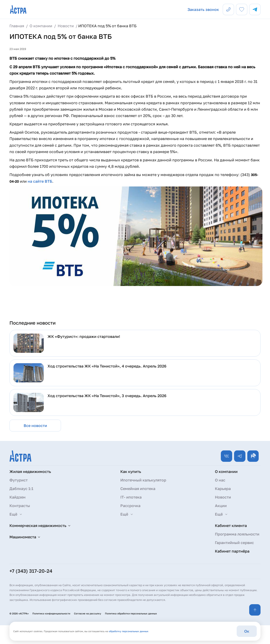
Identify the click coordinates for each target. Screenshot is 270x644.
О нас (220, 480)
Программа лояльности (237, 534)
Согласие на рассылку (88, 613)
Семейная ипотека (138, 489)
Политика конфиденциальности (51, 613)
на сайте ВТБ (40, 181)
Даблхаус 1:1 (21, 489)
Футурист (19, 480)
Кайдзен (17, 497)
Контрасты (20, 506)
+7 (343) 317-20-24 (31, 571)
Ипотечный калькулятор (143, 480)
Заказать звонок (203, 9)
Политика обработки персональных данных (131, 613)
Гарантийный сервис (234, 543)
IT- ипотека (131, 497)
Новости (223, 497)
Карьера (223, 489)
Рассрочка (130, 506)
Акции (221, 506)
